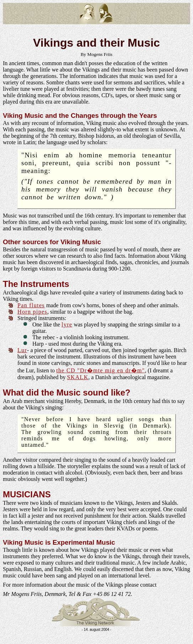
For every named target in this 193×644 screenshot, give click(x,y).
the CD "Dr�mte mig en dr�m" (100, 370)
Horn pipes (32, 312)
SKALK (78, 377)
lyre (67, 324)
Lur (22, 350)
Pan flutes (31, 305)
